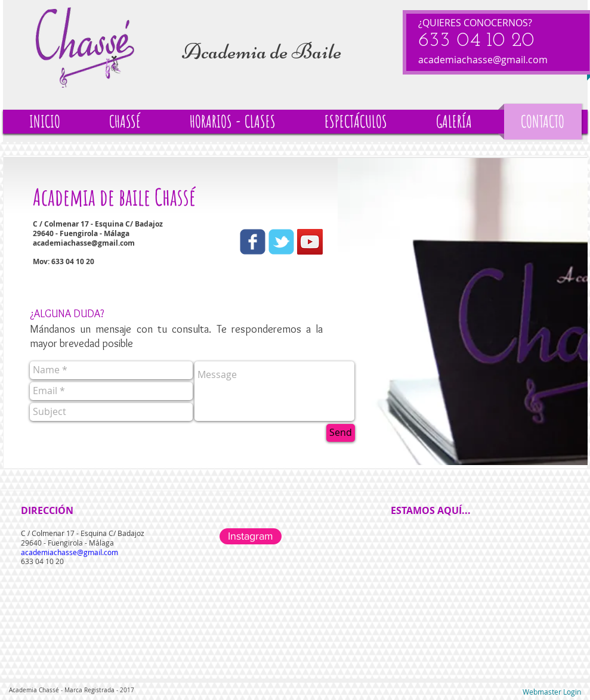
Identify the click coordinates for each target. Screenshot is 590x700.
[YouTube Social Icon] (310, 242)
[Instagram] (251, 536)
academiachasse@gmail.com (483, 60)
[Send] (341, 433)
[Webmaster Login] (552, 692)
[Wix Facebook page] (253, 242)
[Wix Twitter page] (281, 242)
